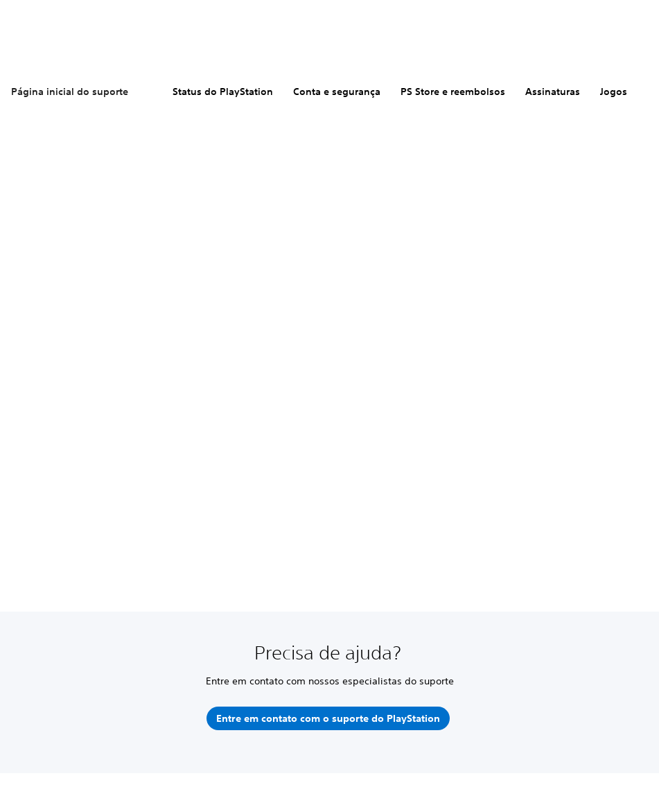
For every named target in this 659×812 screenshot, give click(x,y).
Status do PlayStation (223, 92)
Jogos (614, 92)
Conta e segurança (337, 92)
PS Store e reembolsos (453, 92)
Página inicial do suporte (70, 92)
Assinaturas (553, 92)
